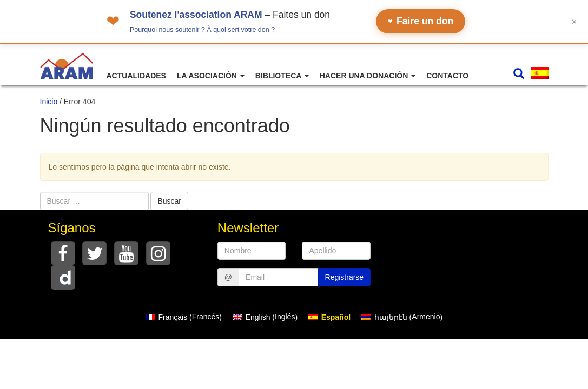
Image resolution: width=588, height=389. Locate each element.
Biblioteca (282, 76)
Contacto (447, 76)
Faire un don (421, 21)
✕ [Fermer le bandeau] (574, 21)
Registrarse (345, 277)
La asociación (211, 76)
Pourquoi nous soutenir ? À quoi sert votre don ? (202, 30)
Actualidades (136, 76)
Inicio (49, 102)
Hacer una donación (368, 76)
